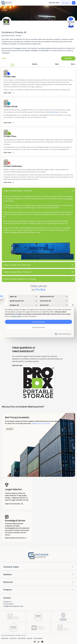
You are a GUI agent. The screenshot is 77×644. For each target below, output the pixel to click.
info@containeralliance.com (13, 606)
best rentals (55, 112)
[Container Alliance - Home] (38, 556)
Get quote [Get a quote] (10, 429)
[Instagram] (35, 642)
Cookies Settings (38, 638)
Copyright (30, 638)
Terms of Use (13, 638)
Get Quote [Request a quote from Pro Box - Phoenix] (68, 58)
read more (6, 53)
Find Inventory (9, 604)
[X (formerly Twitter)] (38, 642)
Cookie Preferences (63, 334)
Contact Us (7, 602)
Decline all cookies (39, 327)
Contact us (14, 232)
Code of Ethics (22, 638)
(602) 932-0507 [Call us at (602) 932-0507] (54, 3)
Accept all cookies (39, 322)
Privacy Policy (5, 638)
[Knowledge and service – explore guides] (17, 527)
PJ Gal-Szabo (6, 8)
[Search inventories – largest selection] (17, 494)
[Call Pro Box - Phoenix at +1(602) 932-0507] (4, 58)
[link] (38, 82)
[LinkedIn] (42, 642)
